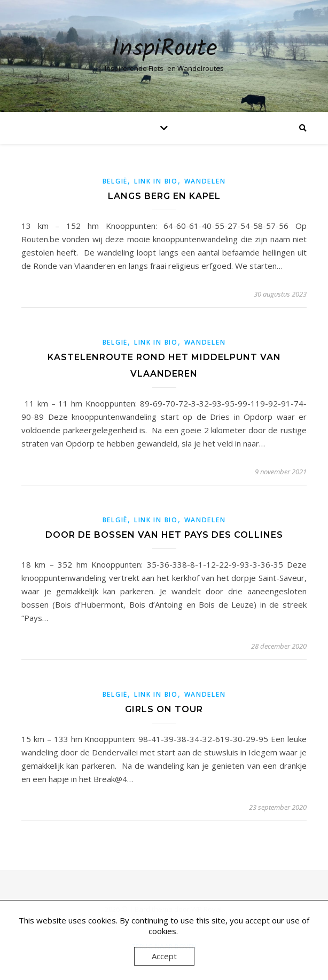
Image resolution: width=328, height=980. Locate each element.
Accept (164, 956)
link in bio (156, 181)
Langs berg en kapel (164, 196)
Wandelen (205, 181)
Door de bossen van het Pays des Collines (164, 535)
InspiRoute (164, 49)
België (115, 181)
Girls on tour (164, 709)
